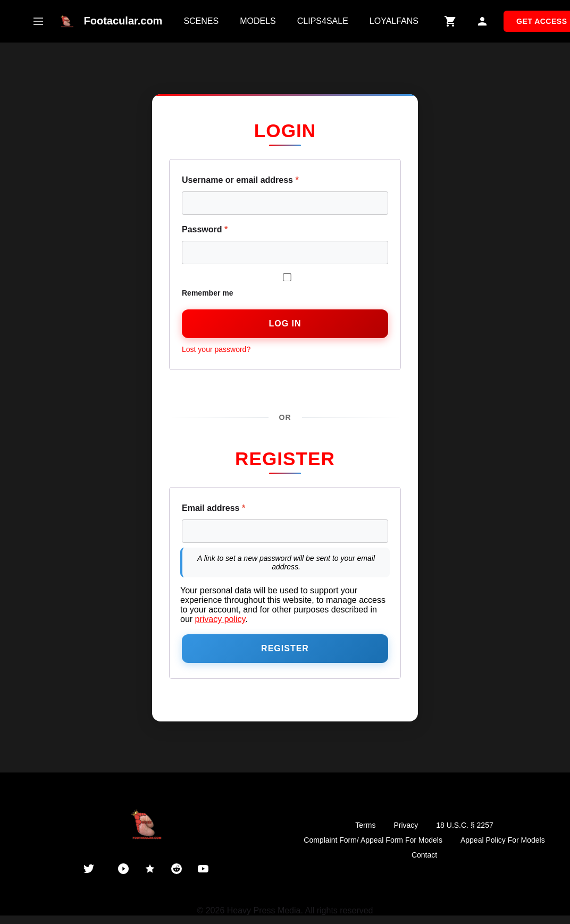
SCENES (201, 21)
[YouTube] (203, 869)
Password (205, 229)
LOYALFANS (394, 21)
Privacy (406, 825)
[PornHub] (123, 869)
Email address (213, 508)
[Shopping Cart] (450, 21)
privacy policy (220, 619)
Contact (424, 855)
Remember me (285, 285)
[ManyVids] (150, 869)
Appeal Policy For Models (503, 840)
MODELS (258, 21)
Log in (285, 324)
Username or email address (240, 180)
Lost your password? (216, 349)
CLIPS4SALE (323, 21)
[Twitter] (89, 869)
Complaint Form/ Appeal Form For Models (373, 840)
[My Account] (482, 21)
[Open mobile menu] (38, 21)
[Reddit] (177, 869)
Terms (365, 825)
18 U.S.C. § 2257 (464, 825)
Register (285, 648)
